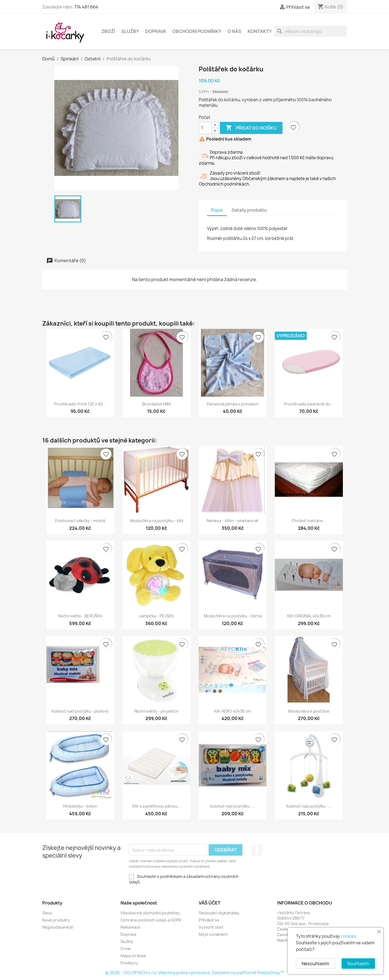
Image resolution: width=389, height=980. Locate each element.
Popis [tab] (217, 210)
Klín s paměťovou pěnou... (156, 806)
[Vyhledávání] (310, 31)
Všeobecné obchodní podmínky (150, 913)
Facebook (257, 850)
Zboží (108, 31)
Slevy (47, 913)
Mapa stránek (133, 956)
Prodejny (129, 963)
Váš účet (210, 903)
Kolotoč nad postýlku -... (233, 806)
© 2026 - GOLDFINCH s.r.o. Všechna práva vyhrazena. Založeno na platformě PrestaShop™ (195, 973)
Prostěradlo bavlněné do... (309, 404)
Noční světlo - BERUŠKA (80, 616)
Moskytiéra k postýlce (309, 711)
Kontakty (260, 31)
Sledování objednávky (219, 913)
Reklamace (131, 927)
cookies (348, 936)
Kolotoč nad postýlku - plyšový (80, 711)
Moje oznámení (213, 934)
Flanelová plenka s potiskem (233, 404)
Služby (130, 31)
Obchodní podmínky (197, 31)
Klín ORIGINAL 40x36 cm (309, 616)
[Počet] (205, 128)
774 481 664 (86, 7)
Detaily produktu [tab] (249, 210)
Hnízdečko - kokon (80, 806)
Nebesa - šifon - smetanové (233, 521)
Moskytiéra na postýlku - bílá (156, 521)
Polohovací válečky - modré (80, 521)
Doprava (156, 31)
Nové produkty (56, 920)
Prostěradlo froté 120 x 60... (80, 404)
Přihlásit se (209, 920)
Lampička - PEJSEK (156, 616)
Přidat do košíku (251, 128)
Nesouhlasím (315, 964)
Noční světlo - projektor (156, 711)
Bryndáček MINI (156, 404)
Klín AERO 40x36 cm (233, 711)
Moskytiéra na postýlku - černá (233, 616)
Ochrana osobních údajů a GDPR (151, 920)
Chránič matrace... (309, 521)
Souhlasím (358, 964)
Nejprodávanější (58, 927)
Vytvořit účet (211, 927)
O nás (234, 31)
